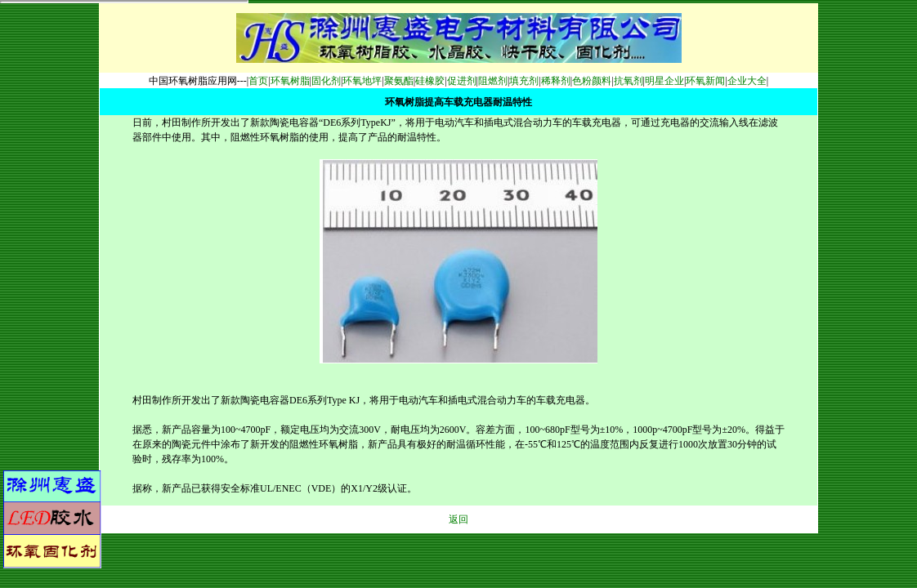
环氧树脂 (290, 81)
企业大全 (747, 81)
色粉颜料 (592, 81)
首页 (258, 81)
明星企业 (664, 81)
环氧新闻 (705, 81)
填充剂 (524, 81)
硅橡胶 (430, 81)
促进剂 (462, 81)
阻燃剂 (493, 81)
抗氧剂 (628, 81)
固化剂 (326, 81)
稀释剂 (556, 81)
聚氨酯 (399, 81)
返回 (458, 519)
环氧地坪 (362, 81)
